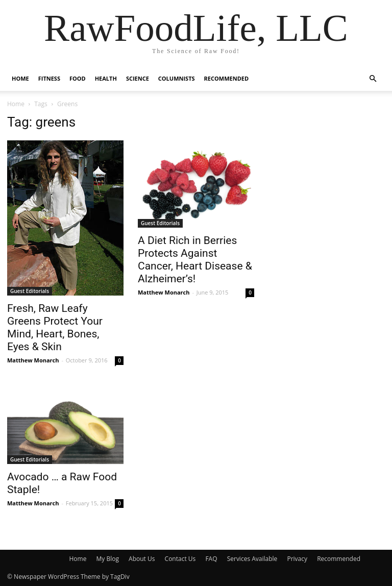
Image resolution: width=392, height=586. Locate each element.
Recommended (226, 78)
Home (20, 78)
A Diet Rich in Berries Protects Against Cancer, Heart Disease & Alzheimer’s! (195, 260)
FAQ (211, 559)
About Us (142, 559)
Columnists (177, 78)
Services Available (252, 559)
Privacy (297, 559)
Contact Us (180, 559)
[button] (373, 79)
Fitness (49, 78)
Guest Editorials (30, 291)
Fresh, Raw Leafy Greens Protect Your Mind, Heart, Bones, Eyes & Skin (55, 327)
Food (78, 78)
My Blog (108, 559)
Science (138, 78)
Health (106, 78)
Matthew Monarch (33, 360)
